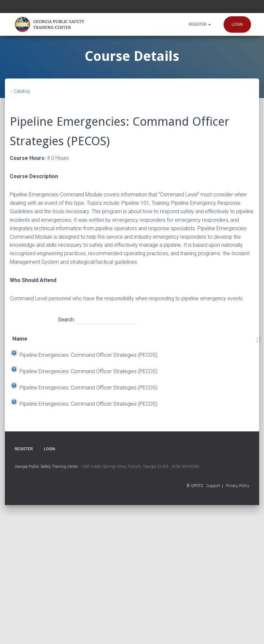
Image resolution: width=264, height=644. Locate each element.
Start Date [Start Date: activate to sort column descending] (71, 343)
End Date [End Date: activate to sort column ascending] (104, 343)
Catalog (22, 91)
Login (237, 24)
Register (200, 24)
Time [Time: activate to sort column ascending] (186, 343)
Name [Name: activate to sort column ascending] (20, 343)
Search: (97, 319)
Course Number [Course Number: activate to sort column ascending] (241, 343)
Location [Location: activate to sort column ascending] (142, 343)
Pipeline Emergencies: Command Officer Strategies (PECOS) (35, 385)
